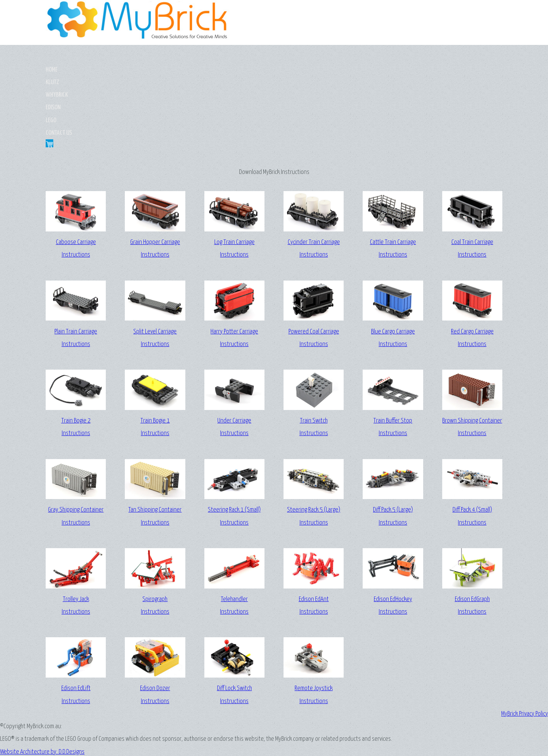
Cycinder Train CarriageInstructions (314, 175)
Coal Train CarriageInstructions (472, 175)
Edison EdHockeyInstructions (393, 532)
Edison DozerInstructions (155, 621)
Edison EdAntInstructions (314, 532)
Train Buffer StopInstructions (393, 353)
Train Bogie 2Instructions (76, 353)
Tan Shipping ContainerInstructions (155, 443)
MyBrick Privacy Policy (525, 664)
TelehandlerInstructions (234, 532)
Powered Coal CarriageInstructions (314, 264)
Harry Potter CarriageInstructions (234, 264)
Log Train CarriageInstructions (234, 175)
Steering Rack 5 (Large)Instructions (314, 443)
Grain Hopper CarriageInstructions (155, 175)
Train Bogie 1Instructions (155, 353)
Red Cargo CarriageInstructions (472, 264)
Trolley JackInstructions (76, 532)
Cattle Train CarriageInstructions (393, 175)
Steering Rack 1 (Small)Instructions (234, 443)
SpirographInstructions (155, 532)
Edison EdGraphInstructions (472, 532)
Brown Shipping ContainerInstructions (472, 353)
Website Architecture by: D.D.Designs (274, 719)
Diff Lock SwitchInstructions (234, 621)
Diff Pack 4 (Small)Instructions (472, 443)
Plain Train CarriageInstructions (76, 264)
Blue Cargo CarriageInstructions (393, 264)
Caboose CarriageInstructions (76, 175)
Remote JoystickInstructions (314, 621)
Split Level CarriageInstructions (155, 264)
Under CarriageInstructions (234, 353)
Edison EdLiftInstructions (76, 621)
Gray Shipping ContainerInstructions (76, 443)
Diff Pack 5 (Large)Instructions (393, 443)
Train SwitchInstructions (314, 353)
